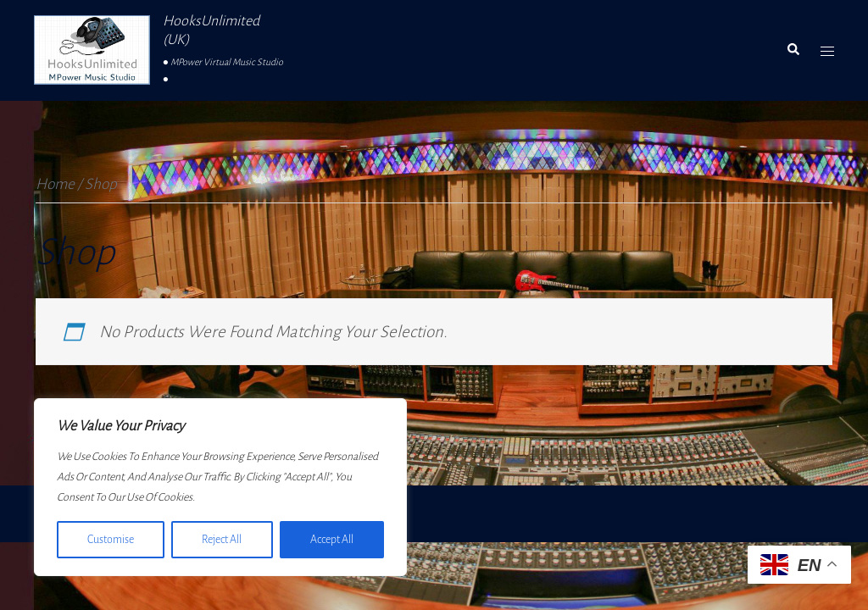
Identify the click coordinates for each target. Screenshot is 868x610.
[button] (793, 50)
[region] (220, 487)
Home (55, 184)
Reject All (222, 540)
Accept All (332, 540)
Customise (111, 540)
